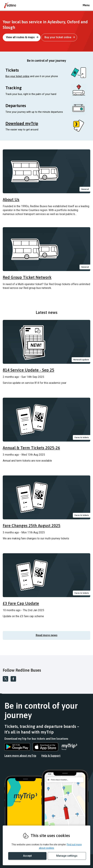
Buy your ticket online (60, 37)
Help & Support (51, 756)
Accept (27, 856)
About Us (11, 200)
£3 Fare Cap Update (21, 603)
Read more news (47, 635)
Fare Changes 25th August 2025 (32, 526)
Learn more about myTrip (20, 756)
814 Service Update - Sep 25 (28, 370)
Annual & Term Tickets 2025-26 (31, 448)
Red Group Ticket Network (27, 277)
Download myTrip (22, 123)
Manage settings (67, 856)
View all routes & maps (22, 37)
